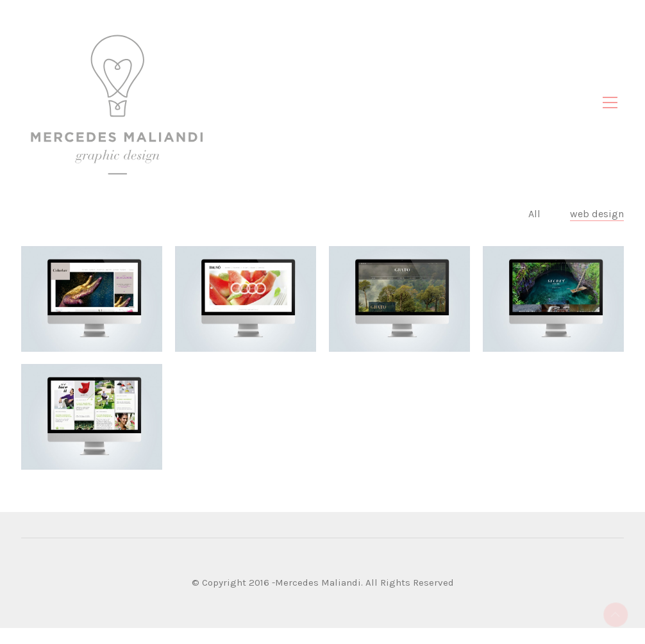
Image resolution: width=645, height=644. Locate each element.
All (536, 230)
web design (597, 230)
